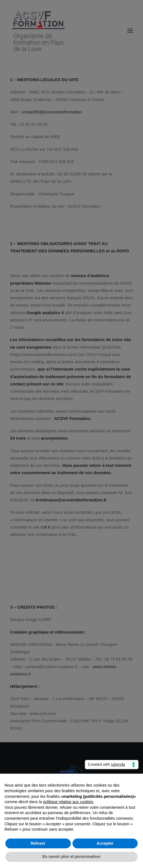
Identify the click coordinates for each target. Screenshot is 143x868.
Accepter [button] (105, 843)
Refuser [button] (38, 843)
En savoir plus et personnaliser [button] (72, 856)
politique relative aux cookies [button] (68, 802)
